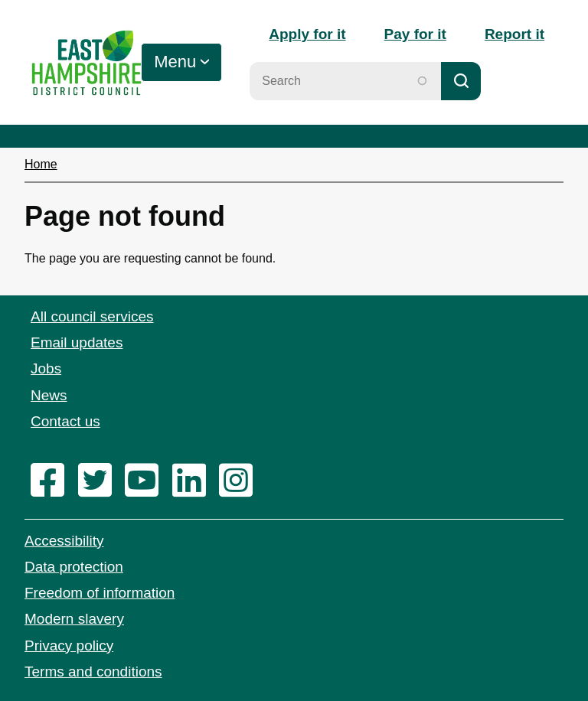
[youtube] (147, 481)
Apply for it (307, 34)
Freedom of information (100, 593)
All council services (92, 316)
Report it (514, 34)
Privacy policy (69, 646)
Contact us (65, 421)
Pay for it (415, 34)
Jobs (46, 368)
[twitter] (100, 481)
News (49, 395)
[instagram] (241, 481)
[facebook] (52, 481)
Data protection (74, 567)
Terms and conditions (93, 672)
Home (41, 164)
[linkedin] (194, 481)
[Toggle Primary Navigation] (181, 62)
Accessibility (64, 541)
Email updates (77, 342)
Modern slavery (74, 619)
